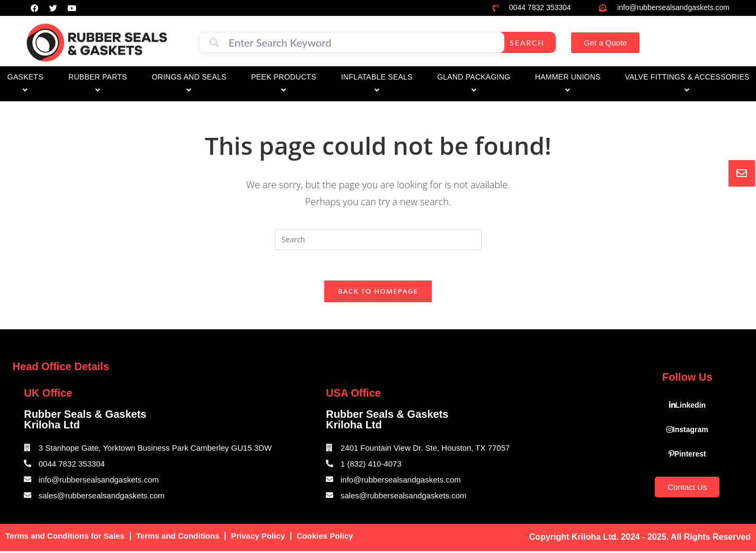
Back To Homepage (378, 293)
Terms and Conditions (178, 538)
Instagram (687, 432)
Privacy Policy (258, 538)
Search (527, 43)
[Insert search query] (378, 240)
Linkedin (688, 407)
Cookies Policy (325, 538)
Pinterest (687, 456)
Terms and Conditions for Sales (65, 538)
